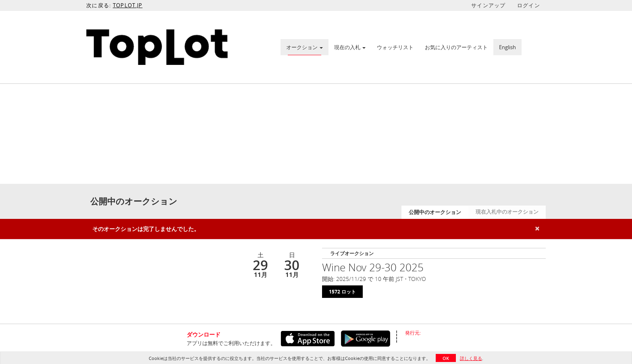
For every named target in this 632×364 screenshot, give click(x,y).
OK (446, 358)
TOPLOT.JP (128, 5)
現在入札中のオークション (507, 212)
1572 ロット (342, 292)
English (507, 47)
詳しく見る (471, 358)
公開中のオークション (435, 212)
